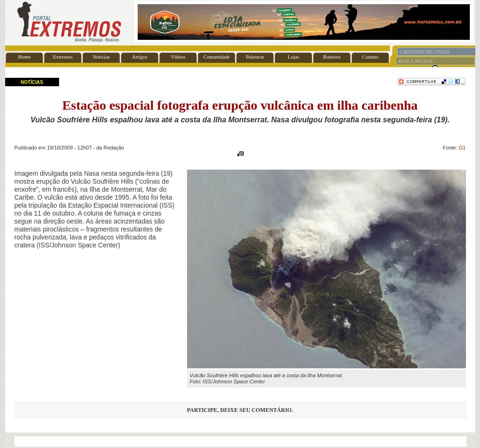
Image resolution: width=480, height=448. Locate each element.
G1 (462, 148)
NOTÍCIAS (32, 82)
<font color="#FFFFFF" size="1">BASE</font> (240, 22)
